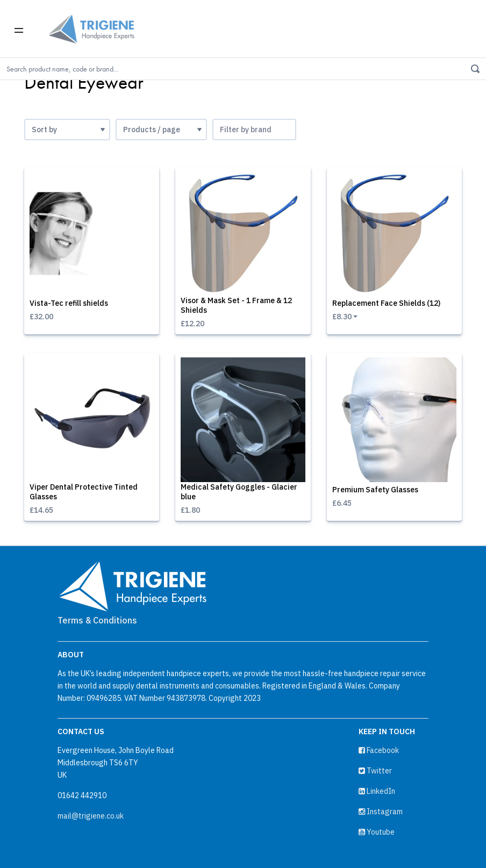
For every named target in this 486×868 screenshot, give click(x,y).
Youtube (377, 832)
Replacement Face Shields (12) (386, 303)
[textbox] (254, 130)
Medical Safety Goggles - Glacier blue (239, 492)
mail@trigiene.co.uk (91, 816)
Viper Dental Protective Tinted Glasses (84, 492)
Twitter (375, 771)
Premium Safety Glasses (375, 490)
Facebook (379, 750)
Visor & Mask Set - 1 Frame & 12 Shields (236, 305)
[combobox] (254, 130)
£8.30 (342, 317)
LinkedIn (377, 791)
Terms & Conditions (97, 620)
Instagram (381, 812)
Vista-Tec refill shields (69, 303)
